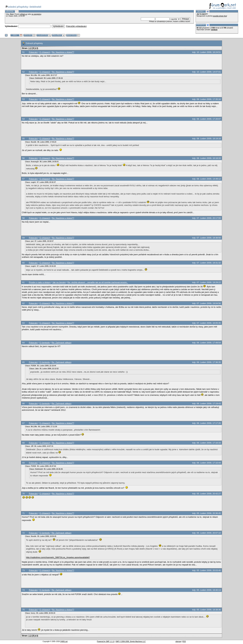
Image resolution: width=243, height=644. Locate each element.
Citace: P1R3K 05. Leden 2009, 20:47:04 (40, 466)
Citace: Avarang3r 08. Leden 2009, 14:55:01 (42, 162)
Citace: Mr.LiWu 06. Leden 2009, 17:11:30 (41, 427)
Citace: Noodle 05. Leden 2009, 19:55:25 (41, 536)
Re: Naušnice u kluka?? (63, 52)
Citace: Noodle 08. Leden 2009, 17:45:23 (41, 142)
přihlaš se (24, 14)
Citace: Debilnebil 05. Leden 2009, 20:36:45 (46, 469)
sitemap (178, 641)
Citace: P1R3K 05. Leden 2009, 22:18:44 (40, 366)
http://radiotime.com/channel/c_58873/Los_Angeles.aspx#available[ (58, 557)
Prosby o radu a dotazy (40, 282)
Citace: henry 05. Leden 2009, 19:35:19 (40, 613)
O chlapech (45, 52)
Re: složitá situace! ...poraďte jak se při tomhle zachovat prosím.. (98, 282)
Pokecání (33, 52)
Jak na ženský (59, 282)
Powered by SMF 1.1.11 (106, 641)
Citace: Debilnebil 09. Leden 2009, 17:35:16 (46, 78)
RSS (184, 641)
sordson (214, 30)
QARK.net (64, 641)
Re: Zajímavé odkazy (61, 343)
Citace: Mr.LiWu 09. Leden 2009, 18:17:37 (41, 75)
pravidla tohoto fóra (220, 16)
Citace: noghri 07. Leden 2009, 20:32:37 (40, 182)
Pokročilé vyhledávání (76, 26)
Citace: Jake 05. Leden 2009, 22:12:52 (44, 369)
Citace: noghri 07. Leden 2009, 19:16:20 (40, 266)
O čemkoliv (45, 343)
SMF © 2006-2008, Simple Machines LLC (131, 641)
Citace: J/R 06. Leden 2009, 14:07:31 (39, 446)
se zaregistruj (36, 14)
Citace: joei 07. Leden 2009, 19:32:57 (39, 241)
